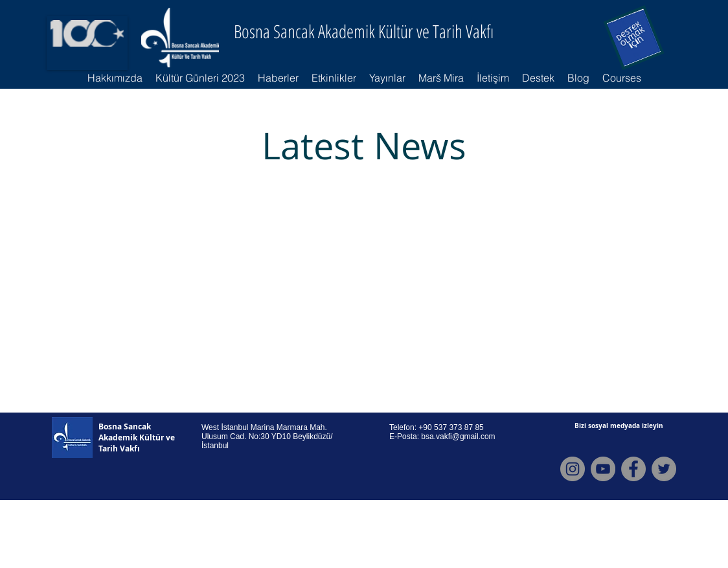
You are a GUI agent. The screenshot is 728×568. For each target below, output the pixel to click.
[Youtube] (603, 469)
